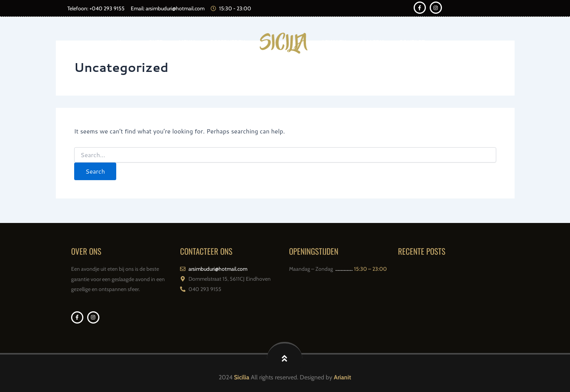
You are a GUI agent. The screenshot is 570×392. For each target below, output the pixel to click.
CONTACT (412, 43)
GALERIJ (373, 43)
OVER (156, 43)
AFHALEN (334, 43)
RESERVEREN (228, 43)
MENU (187, 43)
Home (125, 43)
